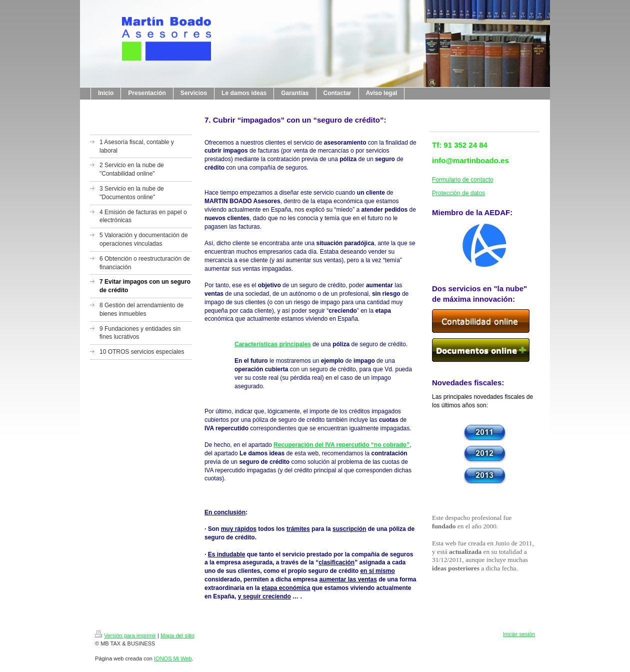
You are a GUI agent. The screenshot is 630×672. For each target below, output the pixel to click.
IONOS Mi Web (173, 658)
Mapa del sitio (177, 635)
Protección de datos (458, 193)
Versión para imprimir (125, 635)
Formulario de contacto (463, 180)
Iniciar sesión (519, 634)
